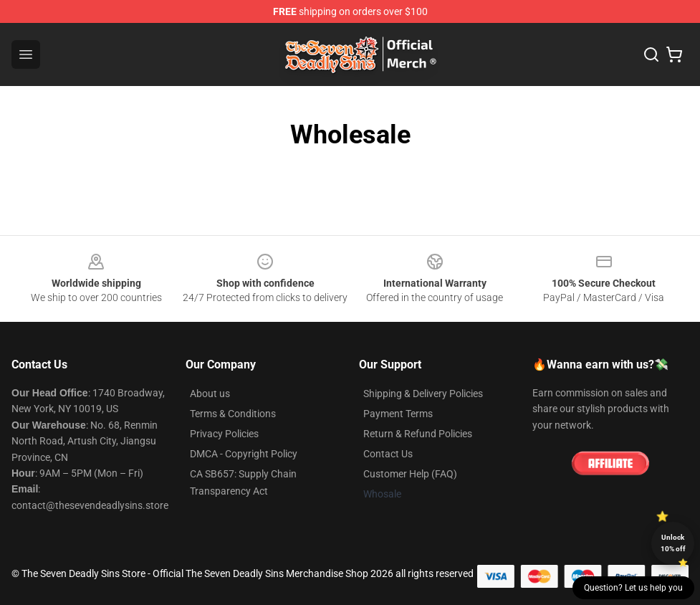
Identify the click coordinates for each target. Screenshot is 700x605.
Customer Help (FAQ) (410, 474)
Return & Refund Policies (418, 434)
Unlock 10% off (673, 543)
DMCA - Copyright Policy (244, 454)
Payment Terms (398, 414)
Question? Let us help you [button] (633, 588)
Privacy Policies (224, 434)
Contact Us (388, 454)
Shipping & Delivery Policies (423, 394)
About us (210, 394)
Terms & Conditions (233, 414)
